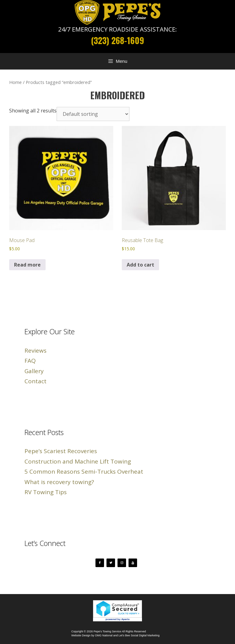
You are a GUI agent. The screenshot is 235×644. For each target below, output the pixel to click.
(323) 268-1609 (117, 40)
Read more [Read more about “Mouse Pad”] (27, 265)
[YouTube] (133, 563)
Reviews (35, 350)
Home (15, 82)
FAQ (30, 361)
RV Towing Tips (46, 492)
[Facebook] (100, 563)
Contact (35, 381)
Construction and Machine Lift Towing (78, 461)
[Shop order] (93, 114)
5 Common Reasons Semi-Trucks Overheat (84, 472)
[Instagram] (122, 563)
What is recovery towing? (59, 482)
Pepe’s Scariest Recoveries (61, 451)
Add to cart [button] (140, 265)
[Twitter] (111, 563)
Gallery (34, 371)
